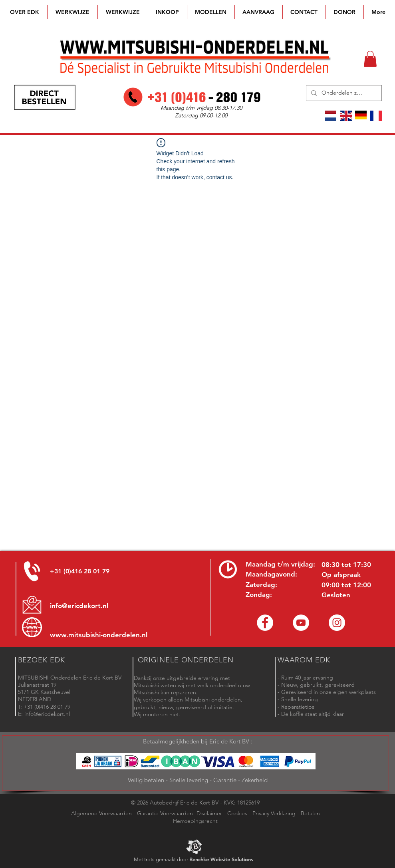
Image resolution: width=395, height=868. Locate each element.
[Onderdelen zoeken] (343, 93)
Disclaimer (209, 813)
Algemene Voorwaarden (101, 813)
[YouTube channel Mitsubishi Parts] (301, 623)
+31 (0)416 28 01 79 (80, 571)
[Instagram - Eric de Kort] (337, 623)
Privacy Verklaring (274, 813)
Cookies (237, 813)
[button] (211, 12)
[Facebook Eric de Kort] (265, 623)
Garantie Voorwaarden (165, 813)
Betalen (310, 813)
